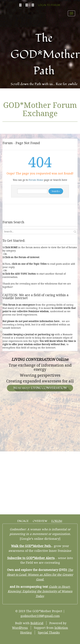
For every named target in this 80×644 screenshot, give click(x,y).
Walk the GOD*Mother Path (31, 546)
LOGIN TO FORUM (49, 5)
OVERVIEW (40, 521)
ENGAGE (23, 521)
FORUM (57, 521)
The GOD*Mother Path (45, 55)
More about (40, 388)
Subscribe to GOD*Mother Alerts (31, 558)
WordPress (20, 628)
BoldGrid (37, 623)
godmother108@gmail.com (40, 616)
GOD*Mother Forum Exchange (40, 109)
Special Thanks (49, 632)
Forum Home (36, 180)
